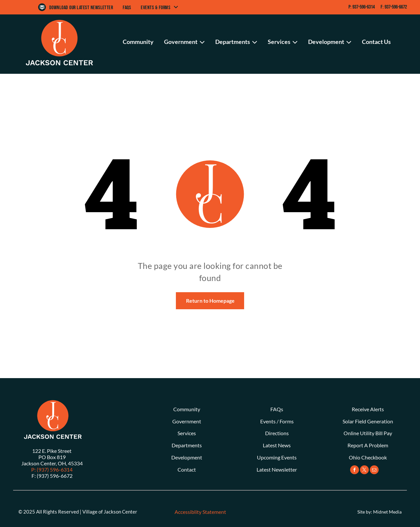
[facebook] (355, 471)
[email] (374, 471)
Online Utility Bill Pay (368, 433)
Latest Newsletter (277, 469)
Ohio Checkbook (368, 457)
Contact (187, 469)
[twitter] (364, 471)
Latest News (277, 445)
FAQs (277, 409)
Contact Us (376, 42)
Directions (277, 433)
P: (350, 7)
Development (187, 457)
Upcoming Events (277, 457)
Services (187, 433)
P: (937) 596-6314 (52, 469)
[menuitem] (81, 8)
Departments (187, 445)
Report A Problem (368, 445)
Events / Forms (277, 421)
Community (138, 42)
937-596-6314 (364, 7)
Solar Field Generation (368, 421)
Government (187, 421)
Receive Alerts (368, 409)
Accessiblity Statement (200, 512)
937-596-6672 (396, 7)
